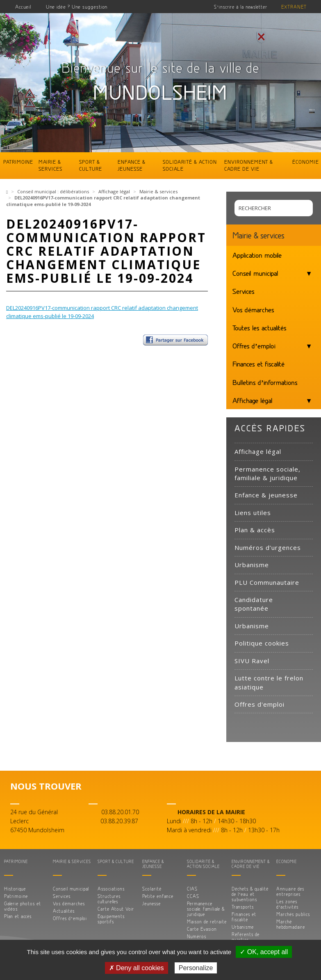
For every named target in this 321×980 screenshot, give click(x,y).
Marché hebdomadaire (291, 924)
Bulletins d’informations (265, 382)
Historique (15, 889)
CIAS (192, 889)
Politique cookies (262, 643)
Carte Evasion (202, 929)
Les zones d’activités (288, 904)
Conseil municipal (255, 273)
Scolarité (152, 889)
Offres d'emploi (260, 704)
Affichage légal (114, 191)
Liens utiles (253, 513)
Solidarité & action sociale (190, 165)
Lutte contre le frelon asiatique (269, 682)
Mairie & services (50, 165)
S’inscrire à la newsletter (241, 7)
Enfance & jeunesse (132, 165)
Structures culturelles (109, 899)
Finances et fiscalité (258, 364)
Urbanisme (252, 565)
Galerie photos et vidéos (23, 906)
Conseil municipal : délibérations (53, 191)
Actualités (64, 911)
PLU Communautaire (267, 582)
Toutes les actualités (260, 327)
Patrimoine (18, 162)
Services (244, 291)
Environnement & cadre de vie (249, 165)
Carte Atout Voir (116, 909)
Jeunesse (151, 903)
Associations (111, 889)
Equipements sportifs (111, 919)
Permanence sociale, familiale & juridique (267, 473)
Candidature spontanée (254, 604)
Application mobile (257, 255)
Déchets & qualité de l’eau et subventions (250, 894)
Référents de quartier (246, 937)
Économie (306, 162)
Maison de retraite (207, 922)
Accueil (23, 7)
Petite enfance (158, 896)
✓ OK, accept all (264, 952)
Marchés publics (293, 914)
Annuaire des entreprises (290, 891)
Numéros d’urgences (268, 547)
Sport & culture (91, 165)
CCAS (193, 896)
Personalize (196, 968)
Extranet (294, 7)
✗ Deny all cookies (137, 968)
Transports (243, 907)
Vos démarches (253, 309)
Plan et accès (18, 916)
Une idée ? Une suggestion (77, 7)
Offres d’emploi (254, 346)
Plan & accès (255, 530)
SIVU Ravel (252, 661)
